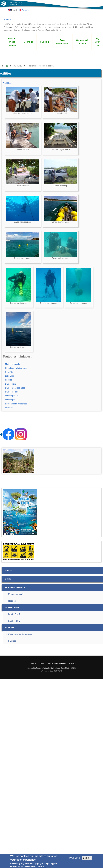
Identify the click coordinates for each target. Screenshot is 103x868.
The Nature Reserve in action (41, 66)
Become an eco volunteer (12, 42)
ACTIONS (18, 66)
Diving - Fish (10, 384)
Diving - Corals (11, 392)
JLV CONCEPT (56, 671)
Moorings (28, 42)
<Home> (7, 19)
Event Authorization (63, 42)
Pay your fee (97, 42)
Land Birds (10, 376)
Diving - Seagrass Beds (15, 388)
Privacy (72, 663)
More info (42, 866)
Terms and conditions (57, 663)
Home (7, 66)
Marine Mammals (12, 364)
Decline (87, 858)
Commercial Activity (82, 42)
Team (42, 663)
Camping (44, 42)
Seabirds (9, 372)
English (13, 10)
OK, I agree (74, 858)
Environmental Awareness (16, 404)
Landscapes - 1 (12, 396)
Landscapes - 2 (12, 400)
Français (24, 10)
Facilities (7, 83)
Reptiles (9, 380)
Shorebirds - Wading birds (16, 368)
